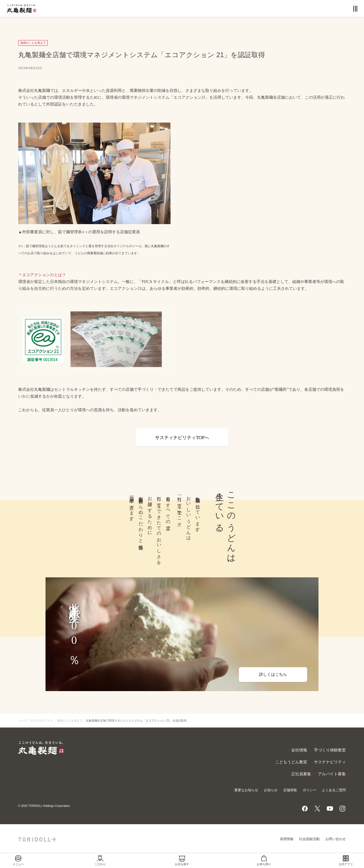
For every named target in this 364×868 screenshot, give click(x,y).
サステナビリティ (42, 721)
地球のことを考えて (70, 721)
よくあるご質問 (334, 790)
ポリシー (309, 790)
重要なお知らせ (246, 790)
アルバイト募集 (332, 774)
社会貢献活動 (309, 839)
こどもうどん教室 (291, 762)
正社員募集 (301, 774)
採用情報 (287, 839)
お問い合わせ (336, 839)
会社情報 (299, 750)
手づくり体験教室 (330, 750)
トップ (22, 721)
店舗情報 (290, 790)
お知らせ (271, 790)
